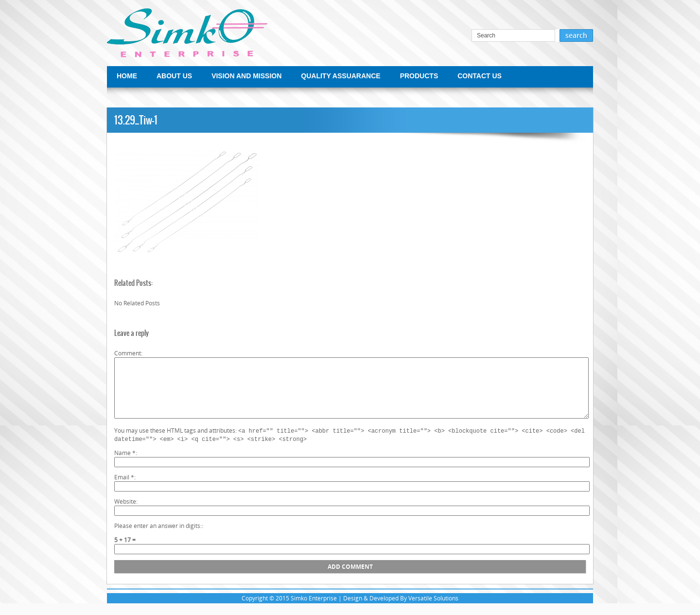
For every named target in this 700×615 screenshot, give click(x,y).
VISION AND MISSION (246, 76)
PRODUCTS (419, 76)
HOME (127, 76)
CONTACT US (480, 76)
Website (125, 513)
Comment (128, 353)
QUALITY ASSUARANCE (341, 76)
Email (124, 489)
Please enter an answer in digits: (158, 537)
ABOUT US (174, 76)
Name (125, 465)
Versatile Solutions (433, 610)
